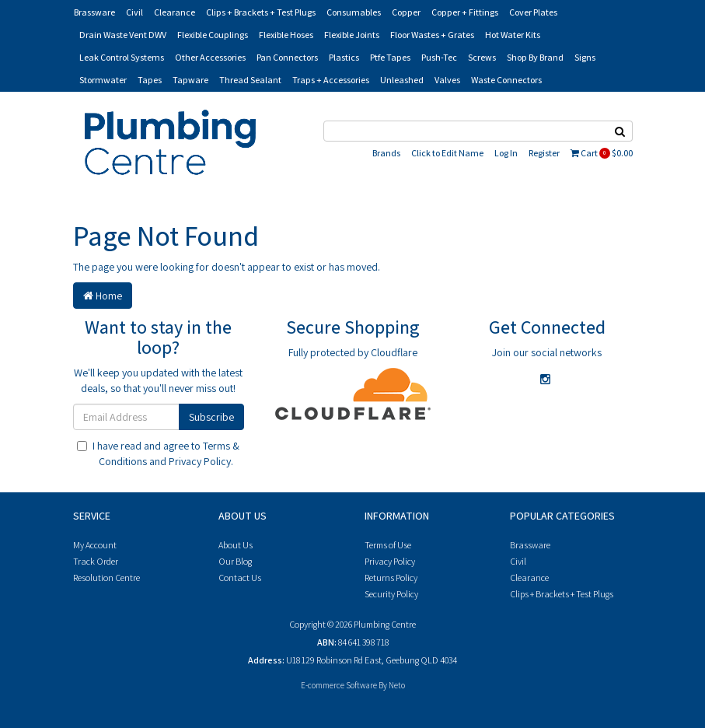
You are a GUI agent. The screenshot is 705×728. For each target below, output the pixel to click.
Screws (482, 57)
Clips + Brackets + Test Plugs (261, 12)
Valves (447, 80)
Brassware (94, 12)
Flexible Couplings (213, 35)
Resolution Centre (106, 577)
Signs (585, 57)
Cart (602, 153)
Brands (386, 153)
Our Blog (235, 561)
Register (544, 153)
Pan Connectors (287, 57)
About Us (236, 545)
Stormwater (103, 80)
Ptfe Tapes (390, 57)
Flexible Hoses (286, 35)
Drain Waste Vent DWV (123, 35)
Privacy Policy (200, 461)
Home (103, 296)
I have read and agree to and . (158, 453)
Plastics (344, 57)
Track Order (96, 561)
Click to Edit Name (447, 153)
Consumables (354, 12)
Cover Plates (533, 12)
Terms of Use (388, 545)
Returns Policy (391, 577)
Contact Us (240, 577)
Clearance (175, 12)
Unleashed (402, 80)
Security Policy (391, 594)
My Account (95, 545)
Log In (506, 153)
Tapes (150, 80)
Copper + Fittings (465, 12)
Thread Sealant (250, 80)
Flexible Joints (352, 35)
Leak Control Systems (122, 57)
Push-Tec (439, 57)
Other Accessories (210, 57)
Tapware (190, 80)
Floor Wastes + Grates (432, 35)
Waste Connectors (506, 80)
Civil (134, 12)
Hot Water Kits (513, 35)
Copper (406, 12)
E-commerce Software (339, 685)
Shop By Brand (535, 57)
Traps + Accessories (331, 80)
